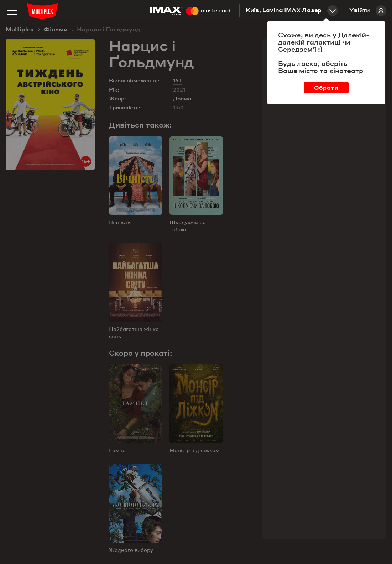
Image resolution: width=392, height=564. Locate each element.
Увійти (368, 11)
